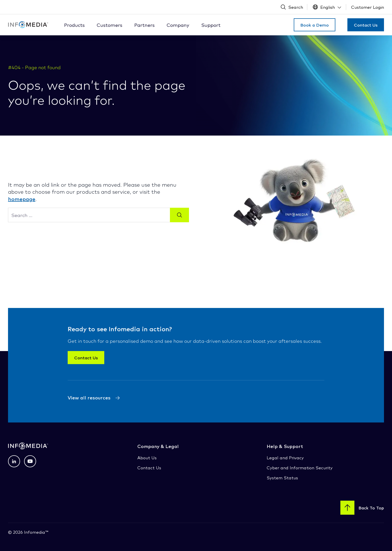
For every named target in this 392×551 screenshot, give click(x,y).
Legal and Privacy (285, 457)
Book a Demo (315, 25)
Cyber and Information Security (300, 467)
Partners (144, 25)
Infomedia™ (35, 532)
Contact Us (366, 25)
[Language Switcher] (327, 7)
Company (178, 25)
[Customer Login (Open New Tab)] (368, 7)
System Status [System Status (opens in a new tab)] (282, 477)
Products (74, 25)
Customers (110, 25)
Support (211, 25)
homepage (22, 199)
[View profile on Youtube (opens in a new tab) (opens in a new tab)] (30, 461)
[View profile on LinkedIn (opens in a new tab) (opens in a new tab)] (14, 461)
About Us (147, 457)
